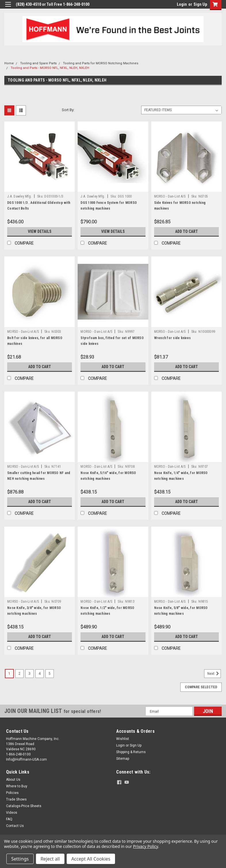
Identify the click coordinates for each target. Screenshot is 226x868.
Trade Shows (16, 799)
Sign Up (200, 4)
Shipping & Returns (131, 752)
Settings (20, 859)
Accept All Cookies (91, 859)
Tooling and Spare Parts (38, 63)
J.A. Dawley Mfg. (19, 196)
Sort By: (68, 110)
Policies (12, 793)
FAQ (9, 819)
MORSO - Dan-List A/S (170, 196)
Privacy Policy (145, 846)
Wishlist (123, 739)
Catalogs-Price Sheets (24, 806)
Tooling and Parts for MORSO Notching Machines (101, 63)
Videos (12, 813)
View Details (40, 231)
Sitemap (123, 759)
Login (182, 4)
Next (214, 674)
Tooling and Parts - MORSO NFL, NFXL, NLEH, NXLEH (50, 68)
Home (9, 63)
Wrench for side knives (173, 338)
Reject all (50, 859)
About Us (13, 780)
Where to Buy (17, 786)
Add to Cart (186, 231)
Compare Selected (201, 687)
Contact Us (15, 826)
